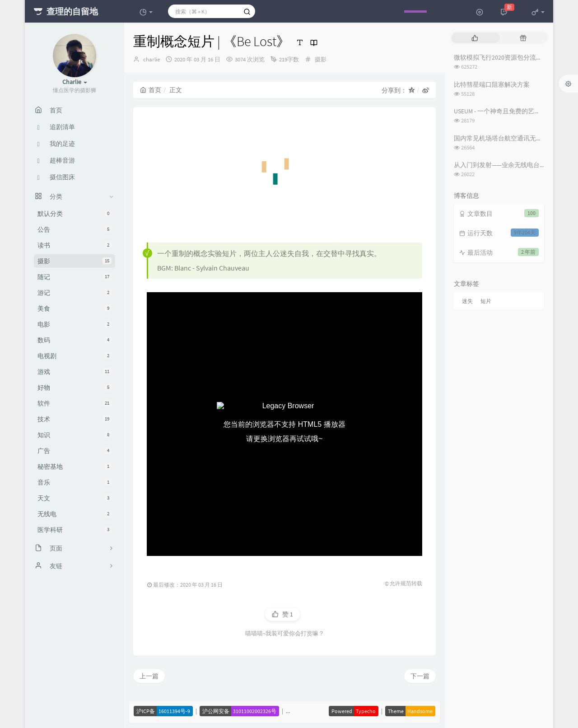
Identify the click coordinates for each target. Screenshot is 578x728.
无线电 (75, 514)
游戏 (75, 372)
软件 (75, 403)
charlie (151, 59)
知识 (75, 435)
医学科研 (75, 530)
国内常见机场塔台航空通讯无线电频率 (508, 138)
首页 (151, 90)
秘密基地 (75, 467)
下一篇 (420, 676)
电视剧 (75, 356)
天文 (75, 498)
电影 (75, 324)
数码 (75, 340)
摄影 (75, 261)
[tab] (475, 38)
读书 (75, 245)
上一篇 (149, 676)
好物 (75, 387)
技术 (75, 419)
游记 (75, 293)
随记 (75, 277)
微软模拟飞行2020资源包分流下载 (501, 57)
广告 (75, 451)
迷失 (467, 301)
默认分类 (75, 214)
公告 (75, 229)
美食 (75, 308)
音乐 (75, 482)
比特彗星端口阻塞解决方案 (492, 84)
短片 (486, 301)
